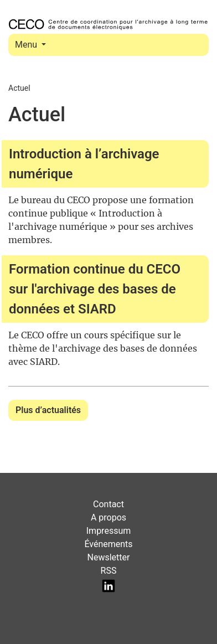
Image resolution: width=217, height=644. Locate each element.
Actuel (19, 88)
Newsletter (109, 557)
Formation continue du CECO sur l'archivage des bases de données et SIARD (95, 289)
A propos (108, 517)
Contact (108, 504)
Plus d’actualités (48, 410)
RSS (109, 571)
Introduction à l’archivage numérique (84, 164)
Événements (108, 544)
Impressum (109, 531)
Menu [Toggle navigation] (27, 45)
